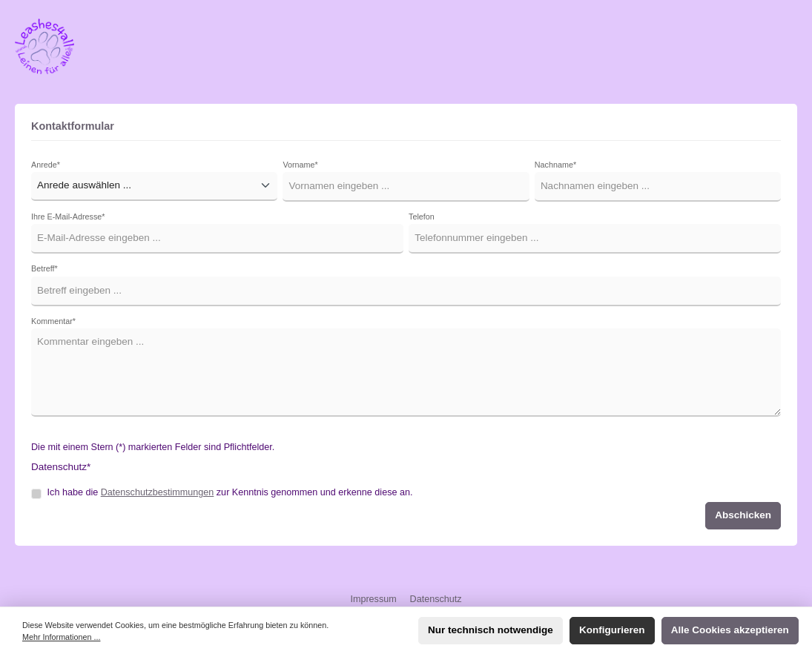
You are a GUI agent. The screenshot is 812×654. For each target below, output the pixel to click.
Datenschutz (436, 599)
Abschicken (743, 515)
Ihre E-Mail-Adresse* (68, 217)
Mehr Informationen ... (61, 637)
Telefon (422, 217)
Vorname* (300, 165)
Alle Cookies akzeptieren (730, 630)
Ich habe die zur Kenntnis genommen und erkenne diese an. (230, 492)
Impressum (374, 599)
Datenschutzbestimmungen (158, 492)
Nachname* (555, 165)
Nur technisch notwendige (491, 630)
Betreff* (44, 268)
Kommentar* (53, 321)
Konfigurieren (612, 630)
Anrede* (46, 165)
